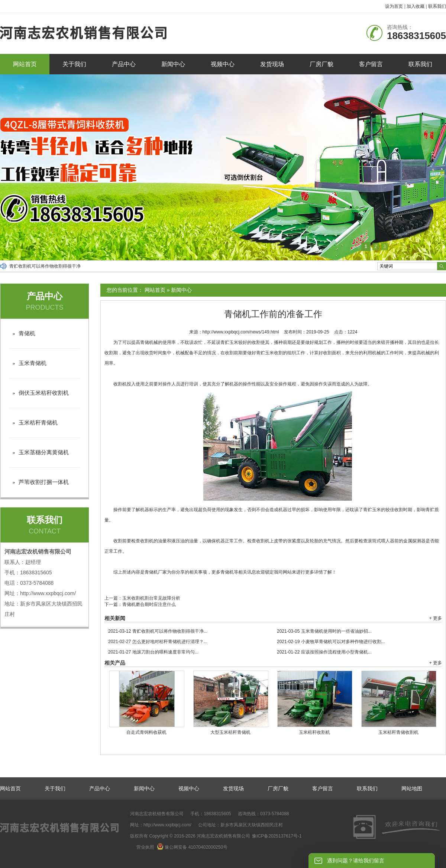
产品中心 (124, 64)
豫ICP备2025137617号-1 (277, 836)
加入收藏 (416, 6)
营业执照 (145, 847)
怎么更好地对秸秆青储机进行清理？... (158, 642)
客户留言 (371, 64)
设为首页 (394, 6)
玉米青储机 (33, 363)
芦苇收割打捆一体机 (44, 482)
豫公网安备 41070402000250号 (192, 847)
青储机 (27, 333)
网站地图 (412, 788)
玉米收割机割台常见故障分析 (151, 598)
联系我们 (437, 6)
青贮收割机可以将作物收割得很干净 (45, 266)
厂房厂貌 (321, 64)
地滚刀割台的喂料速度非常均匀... (153, 652)
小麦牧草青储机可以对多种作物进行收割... (331, 642)
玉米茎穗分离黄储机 (44, 452)
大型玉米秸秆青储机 (230, 732)
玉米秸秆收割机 (314, 732)
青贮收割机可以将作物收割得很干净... (158, 631)
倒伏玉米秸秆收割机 (44, 393)
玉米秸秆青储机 (38, 422)
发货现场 (272, 64)
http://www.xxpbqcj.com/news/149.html (241, 332)
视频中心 (223, 64)
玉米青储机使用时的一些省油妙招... (324, 631)
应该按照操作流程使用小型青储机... (324, 652)
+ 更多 (436, 618)
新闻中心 (173, 64)
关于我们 (74, 64)
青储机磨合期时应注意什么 (149, 604)
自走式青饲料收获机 (146, 732)
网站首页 (25, 64)
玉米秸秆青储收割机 (398, 732)
